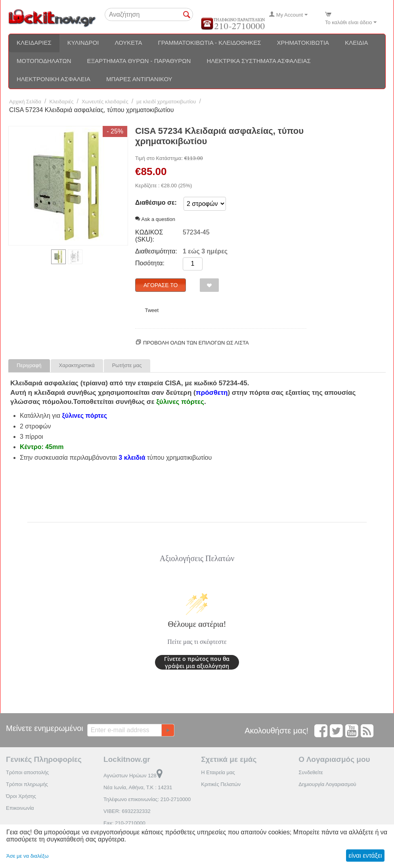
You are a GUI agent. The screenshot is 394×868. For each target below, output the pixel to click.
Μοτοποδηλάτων (44, 61)
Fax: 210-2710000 (124, 823)
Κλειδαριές (34, 43)
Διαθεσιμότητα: (156, 251)
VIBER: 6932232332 (127, 811)
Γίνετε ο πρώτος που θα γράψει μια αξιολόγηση (197, 662)
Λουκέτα (128, 43)
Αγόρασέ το (161, 285)
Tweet (152, 310)
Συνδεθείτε (311, 772)
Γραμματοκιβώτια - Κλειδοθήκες (209, 43)
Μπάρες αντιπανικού (139, 79)
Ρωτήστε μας (127, 365)
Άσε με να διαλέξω (28, 856)
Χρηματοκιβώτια (303, 43)
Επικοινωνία (20, 808)
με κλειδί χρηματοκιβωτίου (166, 102)
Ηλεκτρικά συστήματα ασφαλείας (258, 61)
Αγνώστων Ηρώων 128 (133, 776)
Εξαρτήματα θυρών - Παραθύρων (139, 61)
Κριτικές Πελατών (221, 784)
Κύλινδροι (83, 43)
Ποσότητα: (150, 263)
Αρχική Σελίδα (25, 102)
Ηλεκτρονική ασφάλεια (54, 79)
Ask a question (155, 219)
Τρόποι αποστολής (27, 772)
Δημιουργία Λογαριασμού (327, 784)
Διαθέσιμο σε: (156, 203)
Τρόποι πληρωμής (27, 784)
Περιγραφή (29, 365)
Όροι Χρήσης (21, 796)
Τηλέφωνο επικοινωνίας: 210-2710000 (147, 799)
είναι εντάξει (365, 856)
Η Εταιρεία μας (218, 772)
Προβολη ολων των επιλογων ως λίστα (196, 343)
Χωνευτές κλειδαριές (105, 102)
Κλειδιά (356, 43)
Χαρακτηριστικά (77, 365)
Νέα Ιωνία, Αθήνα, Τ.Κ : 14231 (138, 787)
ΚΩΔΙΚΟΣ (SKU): (149, 236)
